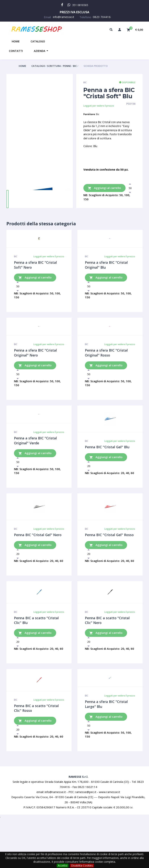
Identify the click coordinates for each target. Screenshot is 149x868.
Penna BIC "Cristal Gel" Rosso (109, 535)
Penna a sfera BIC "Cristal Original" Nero (35, 353)
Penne (67, 66)
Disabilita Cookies (82, 865)
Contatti (16, 51)
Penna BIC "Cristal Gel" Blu (107, 447)
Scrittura (54, 66)
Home (16, 41)
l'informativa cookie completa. (97, 862)
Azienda (40, 51)
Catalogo (38, 41)
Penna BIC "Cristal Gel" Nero (38, 535)
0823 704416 (102, 17)
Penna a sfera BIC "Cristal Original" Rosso (106, 353)
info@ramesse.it (64, 17)
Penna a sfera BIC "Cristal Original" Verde (35, 441)
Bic (75, 66)
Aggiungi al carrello (104, 188)
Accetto (63, 865)
